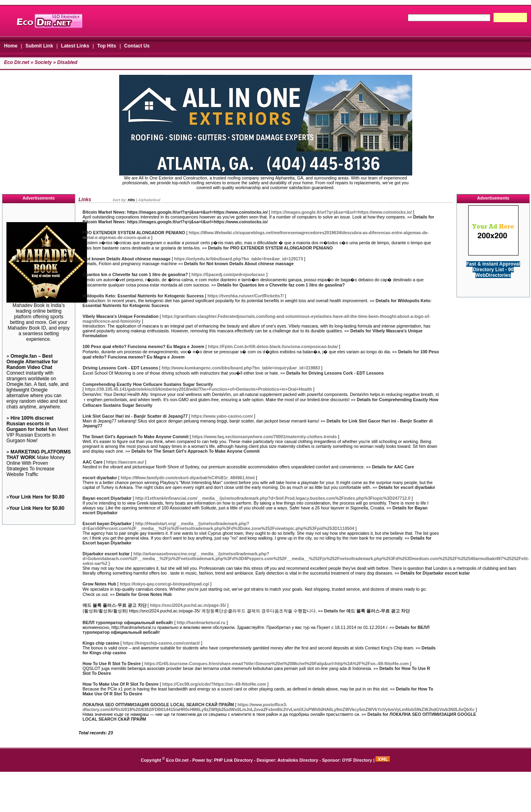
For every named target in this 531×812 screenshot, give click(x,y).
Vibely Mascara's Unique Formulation (121, 316)
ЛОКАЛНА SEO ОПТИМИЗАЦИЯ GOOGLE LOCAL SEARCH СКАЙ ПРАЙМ (158, 705)
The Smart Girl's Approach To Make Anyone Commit (135, 437)
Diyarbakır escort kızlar (106, 554)
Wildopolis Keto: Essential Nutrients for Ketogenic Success (143, 296)
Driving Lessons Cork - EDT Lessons (121, 368)
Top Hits (106, 46)
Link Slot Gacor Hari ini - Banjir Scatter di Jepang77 (135, 416)
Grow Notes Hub (99, 584)
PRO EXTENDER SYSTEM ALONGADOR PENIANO (134, 233)
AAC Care (93, 462)
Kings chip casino (101, 643)
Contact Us (137, 46)
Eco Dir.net (17, 62)
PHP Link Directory (233, 760)
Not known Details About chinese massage (127, 259)
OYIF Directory (357, 760)
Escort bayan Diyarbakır (107, 523)
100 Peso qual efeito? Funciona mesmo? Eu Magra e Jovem (144, 346)
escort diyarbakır (100, 478)
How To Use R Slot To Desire (112, 664)
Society (43, 62)
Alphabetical (149, 200)
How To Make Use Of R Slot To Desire (121, 684)
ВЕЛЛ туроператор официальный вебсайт (128, 622)
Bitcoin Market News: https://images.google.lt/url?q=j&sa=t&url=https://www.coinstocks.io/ (175, 212)
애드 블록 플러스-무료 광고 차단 (114, 605)
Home (11, 46)
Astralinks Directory (298, 760)
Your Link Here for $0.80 (37, 497)
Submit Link (39, 46)
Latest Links (75, 46)
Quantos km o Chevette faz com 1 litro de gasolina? (135, 274)
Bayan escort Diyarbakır (107, 498)
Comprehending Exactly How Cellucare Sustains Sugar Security (148, 384)
